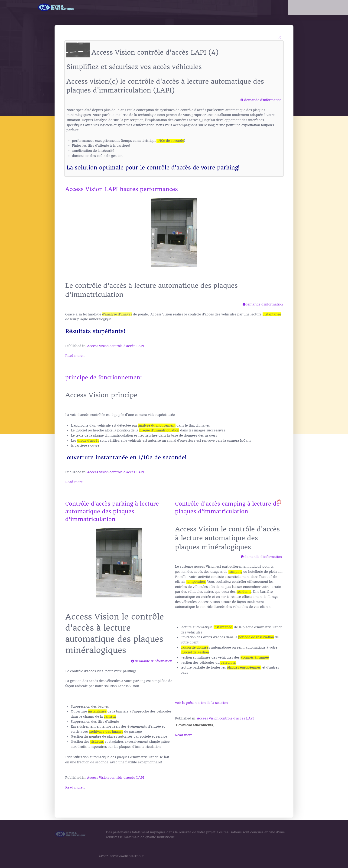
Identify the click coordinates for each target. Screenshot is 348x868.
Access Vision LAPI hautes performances (122, 189)
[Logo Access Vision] (56, 7)
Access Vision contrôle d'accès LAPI (115, 346)
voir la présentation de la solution (201, 703)
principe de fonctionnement (104, 378)
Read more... (75, 356)
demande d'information (263, 100)
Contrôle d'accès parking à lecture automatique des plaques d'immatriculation (112, 512)
